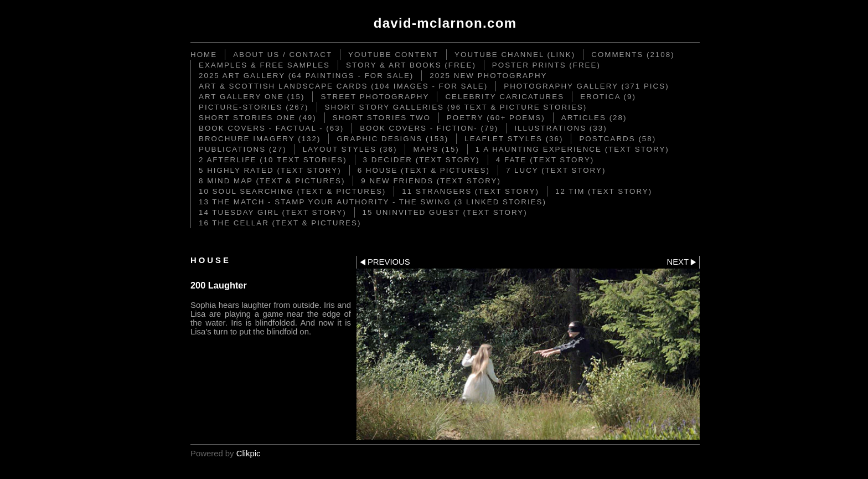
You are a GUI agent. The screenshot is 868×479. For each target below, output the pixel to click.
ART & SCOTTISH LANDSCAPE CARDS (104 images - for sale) (343, 86)
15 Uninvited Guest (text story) (445, 212)
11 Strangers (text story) (471, 191)
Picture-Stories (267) (254, 107)
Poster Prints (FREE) (546, 65)
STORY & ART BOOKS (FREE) (411, 65)
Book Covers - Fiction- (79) (429, 128)
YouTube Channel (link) (515, 55)
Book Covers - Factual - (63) (271, 128)
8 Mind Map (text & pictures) (272, 181)
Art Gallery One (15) (252, 97)
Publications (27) (243, 149)
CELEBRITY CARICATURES (505, 97)
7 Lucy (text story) (556, 170)
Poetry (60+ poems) (496, 118)
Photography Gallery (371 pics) (586, 86)
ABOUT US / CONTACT (283, 55)
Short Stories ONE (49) (258, 118)
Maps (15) (436, 149)
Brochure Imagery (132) (260, 139)
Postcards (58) (618, 139)
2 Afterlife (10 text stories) (273, 160)
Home (204, 55)
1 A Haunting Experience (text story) (572, 149)
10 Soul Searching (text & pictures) (292, 191)
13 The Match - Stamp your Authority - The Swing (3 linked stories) (373, 202)
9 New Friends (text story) (431, 181)
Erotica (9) (608, 97)
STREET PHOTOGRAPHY (375, 97)
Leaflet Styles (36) (514, 139)
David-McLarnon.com (445, 23)
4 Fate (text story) (545, 160)
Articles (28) (594, 118)
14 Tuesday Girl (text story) (273, 212)
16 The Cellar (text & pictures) (280, 223)
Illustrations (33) (560, 128)
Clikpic (249, 454)
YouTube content (393, 55)
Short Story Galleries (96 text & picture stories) (456, 107)
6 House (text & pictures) (424, 170)
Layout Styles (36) (350, 149)
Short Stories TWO (382, 118)
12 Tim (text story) (604, 191)
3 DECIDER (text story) (422, 160)
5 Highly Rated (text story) (270, 170)
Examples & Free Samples (264, 65)
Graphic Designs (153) (392, 139)
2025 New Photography (488, 76)
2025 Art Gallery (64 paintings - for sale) (306, 76)
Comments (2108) (633, 55)
